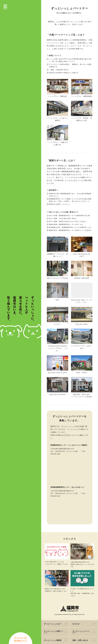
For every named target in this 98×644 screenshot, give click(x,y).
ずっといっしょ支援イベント (54, 632)
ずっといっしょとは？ (53, 624)
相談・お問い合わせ (80, 640)
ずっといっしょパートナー (81, 632)
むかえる (76, 624)
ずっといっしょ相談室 (53, 640)
